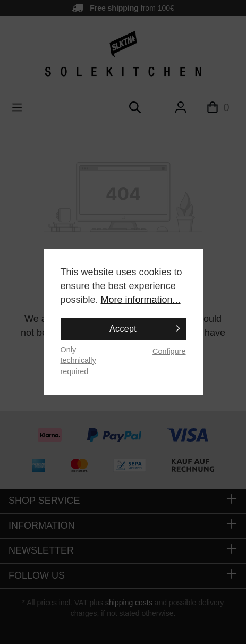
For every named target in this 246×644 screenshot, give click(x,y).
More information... (141, 300)
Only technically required (78, 361)
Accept (123, 329)
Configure (169, 351)
